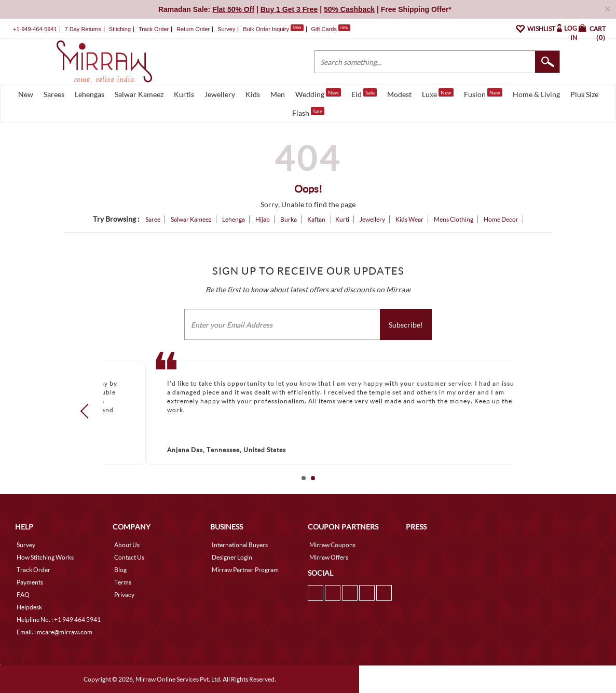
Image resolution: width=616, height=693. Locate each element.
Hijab (263, 219)
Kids (253, 94)
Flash (308, 112)
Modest (399, 94)
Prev (87, 411)
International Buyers (240, 545)
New (26, 94)
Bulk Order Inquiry (266, 29)
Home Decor (501, 219)
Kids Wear (409, 219)
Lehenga (234, 219)
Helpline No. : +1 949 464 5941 (59, 620)
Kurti (342, 219)
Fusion (483, 93)
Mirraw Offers (329, 557)
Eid (364, 93)
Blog (120, 570)
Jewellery (220, 94)
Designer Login (232, 557)
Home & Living (536, 94)
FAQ (23, 595)
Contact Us (129, 557)
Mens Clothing (454, 219)
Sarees (54, 94)
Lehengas (90, 94)
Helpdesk (29, 607)
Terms (123, 582)
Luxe (438, 93)
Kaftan (317, 219)
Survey (226, 29)
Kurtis (184, 94)
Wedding (318, 93)
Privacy (124, 595)
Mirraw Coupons (332, 545)
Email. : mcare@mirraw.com (54, 632)
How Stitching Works (45, 557)
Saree (153, 219)
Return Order (193, 29)
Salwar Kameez (139, 94)
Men (278, 94)
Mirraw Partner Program (245, 570)
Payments (30, 582)
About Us (127, 545)
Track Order (154, 29)
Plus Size (584, 94)
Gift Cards (331, 29)
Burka (289, 219)
